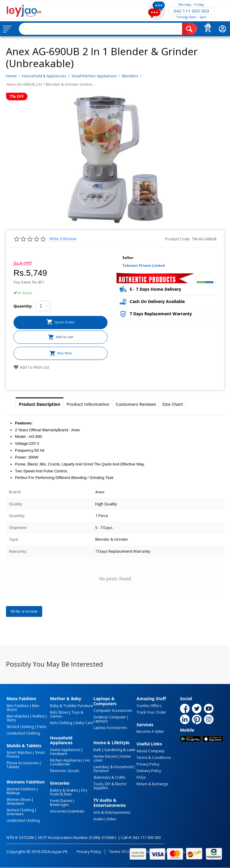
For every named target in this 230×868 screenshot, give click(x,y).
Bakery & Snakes (64, 790)
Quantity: (23, 306)
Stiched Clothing (20, 727)
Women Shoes (19, 800)
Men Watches (18, 716)
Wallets (38, 716)
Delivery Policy (149, 771)
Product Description (40, 404)
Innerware (15, 814)
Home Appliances (65, 750)
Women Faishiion (21, 789)
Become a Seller (150, 731)
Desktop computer (110, 717)
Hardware (59, 754)
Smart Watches (19, 752)
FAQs (141, 777)
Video (112, 819)
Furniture (101, 771)
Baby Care (84, 723)
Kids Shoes (59, 712)
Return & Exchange (152, 784)
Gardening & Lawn (120, 750)
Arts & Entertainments (112, 812)
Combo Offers (149, 706)
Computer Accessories (113, 710)
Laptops (100, 721)
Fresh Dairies (61, 801)
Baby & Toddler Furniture (72, 706)
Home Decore (105, 756)
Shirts (11, 720)
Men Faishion (18, 706)
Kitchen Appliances (66, 760)
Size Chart (173, 404)
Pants (42, 727)
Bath (97, 750)
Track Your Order (151, 712)
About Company (150, 751)
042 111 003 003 (191, 11)
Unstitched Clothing (23, 733)
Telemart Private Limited (144, 265)
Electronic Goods (65, 771)
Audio (99, 819)
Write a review (63, 239)
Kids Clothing (61, 723)
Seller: (128, 258)
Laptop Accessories (110, 728)
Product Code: (178, 239)
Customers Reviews (136, 404)
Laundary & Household (113, 767)
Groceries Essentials (67, 811)
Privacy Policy (148, 764)
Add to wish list (31, 367)
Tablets (13, 767)
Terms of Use (121, 852)
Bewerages (59, 805)
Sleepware (15, 803)
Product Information (88, 404)
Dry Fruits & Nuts (69, 792)
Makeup (13, 793)
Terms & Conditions (153, 758)
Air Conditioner (70, 762)
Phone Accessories (23, 763)
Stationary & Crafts (109, 777)
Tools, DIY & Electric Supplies (110, 786)
